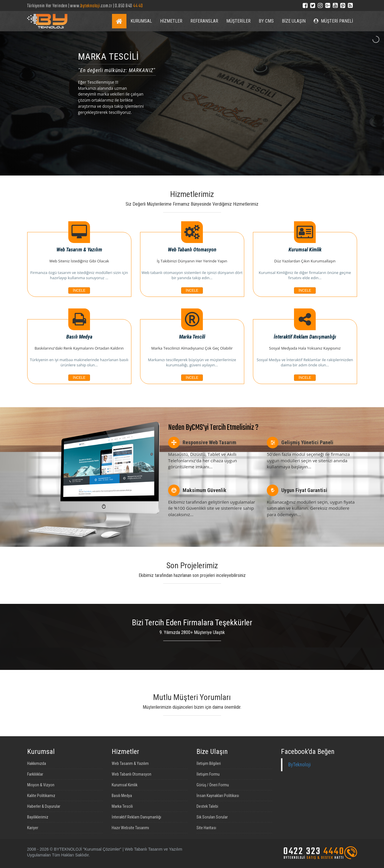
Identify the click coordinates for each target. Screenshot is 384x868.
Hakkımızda (37, 763)
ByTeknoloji (300, 765)
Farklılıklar (35, 774)
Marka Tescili (122, 806)
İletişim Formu (208, 774)
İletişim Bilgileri (209, 763)
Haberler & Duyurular (44, 806)
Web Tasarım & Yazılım (130, 763)
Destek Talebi (207, 806)
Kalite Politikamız (41, 796)
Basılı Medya (122, 796)
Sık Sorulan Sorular (212, 817)
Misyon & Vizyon (41, 785)
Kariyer (33, 828)
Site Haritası (206, 828)
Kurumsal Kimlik (125, 785)
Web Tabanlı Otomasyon (132, 774)
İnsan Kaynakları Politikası (218, 796)
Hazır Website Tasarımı (130, 828)
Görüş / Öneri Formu (213, 785)
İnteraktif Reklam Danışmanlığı (136, 817)
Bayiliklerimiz (38, 817)
